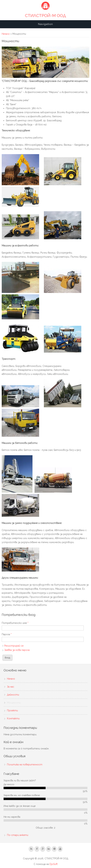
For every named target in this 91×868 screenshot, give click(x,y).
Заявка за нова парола (17, 650)
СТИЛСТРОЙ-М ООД (46, 16)
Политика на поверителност (25, 765)
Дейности (13, 695)
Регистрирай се (14, 646)
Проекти (12, 710)
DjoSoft (53, 864)
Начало (6, 34)
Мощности (14, 703)
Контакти (13, 718)
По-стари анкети (18, 835)
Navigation (46, 24)
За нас (11, 687)
